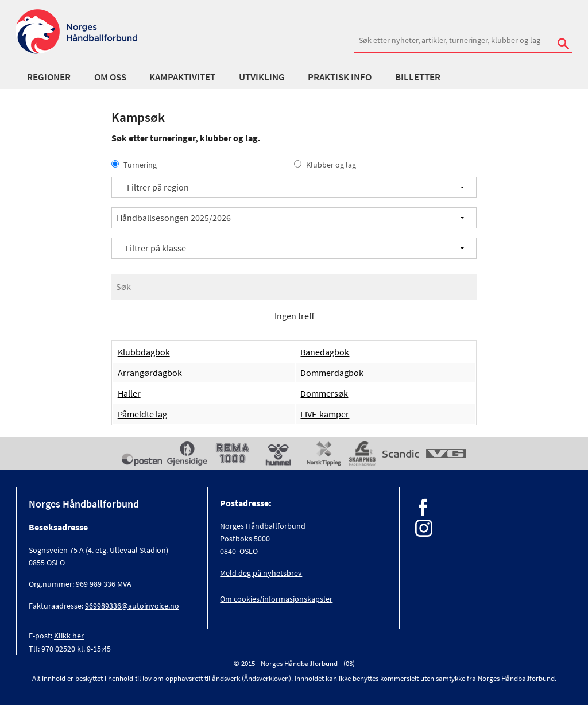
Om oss (110, 77)
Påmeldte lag (142, 414)
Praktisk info (340, 77)
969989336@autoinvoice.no (132, 606)
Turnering (134, 165)
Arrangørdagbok (150, 373)
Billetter (418, 77)
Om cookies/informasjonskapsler (276, 599)
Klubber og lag (325, 165)
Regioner (49, 77)
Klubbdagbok (144, 352)
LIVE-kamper (325, 414)
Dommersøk (324, 393)
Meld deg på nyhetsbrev (261, 573)
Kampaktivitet (182, 77)
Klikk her (69, 636)
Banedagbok (325, 352)
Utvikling (262, 77)
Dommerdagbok (332, 373)
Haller (129, 393)
